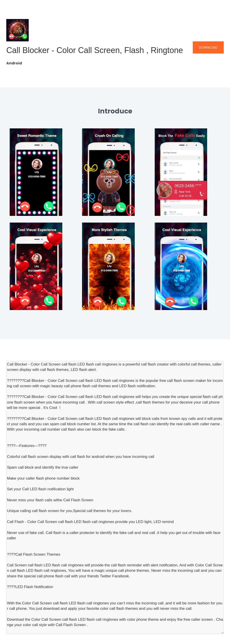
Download (208, 25)
